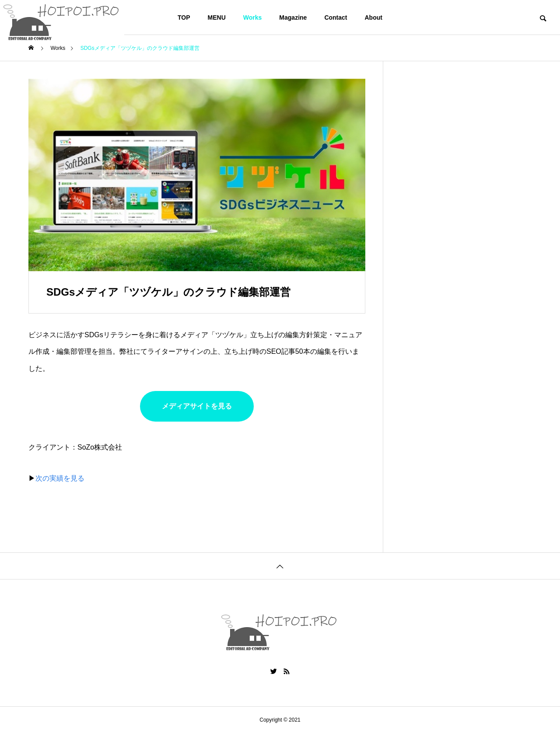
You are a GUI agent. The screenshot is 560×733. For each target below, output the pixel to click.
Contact (336, 17)
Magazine (293, 17)
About (374, 17)
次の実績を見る (60, 478)
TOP (184, 17)
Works (253, 17)
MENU (217, 17)
